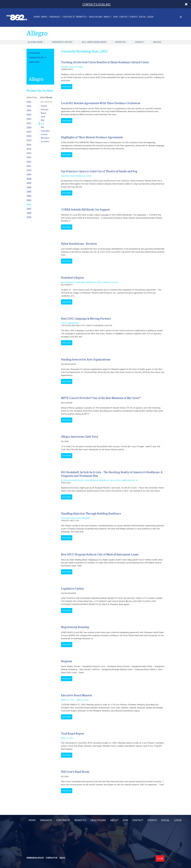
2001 (29, 209)
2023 (29, 114)
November (45, 138)
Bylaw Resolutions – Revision (79, 243)
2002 (29, 204)
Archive (157, 42)
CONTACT (124, 17)
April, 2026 (34, 62)
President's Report (62, 42)
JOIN (116, 17)
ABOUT (107, 17)
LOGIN (150, 17)
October (44, 134)
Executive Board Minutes (77, 695)
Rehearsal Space (35, 858)
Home (37, 17)
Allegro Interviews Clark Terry (80, 436)
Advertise (121, 42)
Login (160, 858)
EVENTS (134, 17)
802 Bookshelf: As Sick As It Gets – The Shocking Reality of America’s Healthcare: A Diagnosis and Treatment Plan (112, 474)
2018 (29, 136)
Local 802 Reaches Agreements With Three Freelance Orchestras (101, 103)
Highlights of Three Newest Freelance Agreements (92, 137)
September (45, 131)
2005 (29, 191)
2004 (29, 196)
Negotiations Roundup (75, 627)
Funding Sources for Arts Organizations (86, 359)
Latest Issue (34, 53)
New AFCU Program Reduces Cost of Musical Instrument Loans (100, 554)
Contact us (51, 858)
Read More (67, 86)
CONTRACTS (69, 17)
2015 (29, 149)
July (42, 127)
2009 (29, 174)
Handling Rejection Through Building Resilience (91, 513)
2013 (29, 157)
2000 (29, 213)
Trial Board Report (73, 733)
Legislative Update (73, 588)
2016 (29, 144)
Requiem (67, 661)
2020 (29, 127)
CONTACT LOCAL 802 (96, 4)
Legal (62, 858)
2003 (29, 200)
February (45, 109)
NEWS (44, 17)
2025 (29, 106)
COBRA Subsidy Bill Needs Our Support (85, 209)
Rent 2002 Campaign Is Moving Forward (86, 318)
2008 (29, 179)
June (42, 124)
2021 (29, 123)
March (44, 113)
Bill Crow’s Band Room (75, 771)
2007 (29, 183)
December (45, 141)
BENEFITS (81, 17)
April (43, 116)
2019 (29, 132)
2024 (29, 110)
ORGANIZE (55, 17)
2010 (29, 170)
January (44, 106)
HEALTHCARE (96, 17)
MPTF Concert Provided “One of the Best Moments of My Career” (101, 398)
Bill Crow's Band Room (94, 42)
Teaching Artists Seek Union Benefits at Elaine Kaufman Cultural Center (105, 62)
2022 (29, 119)
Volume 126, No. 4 (37, 57)
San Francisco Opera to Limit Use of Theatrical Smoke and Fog (99, 171)
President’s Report (72, 277)
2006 (29, 187)
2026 (29, 102)
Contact (139, 42)
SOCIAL (143, 17)
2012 (29, 162)
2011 (29, 166)
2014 (29, 153)
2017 (29, 140)
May (43, 120)
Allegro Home (35, 42)
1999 (29, 217)
